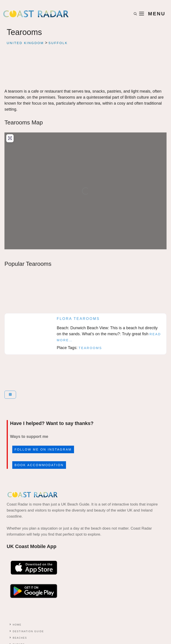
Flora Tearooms (78, 319)
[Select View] (10, 395)
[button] (135, 14)
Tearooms (90, 348)
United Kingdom (25, 43)
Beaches (20, 638)
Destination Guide (28, 631)
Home (17, 625)
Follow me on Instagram (43, 449)
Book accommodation (39, 465)
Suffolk (58, 43)
